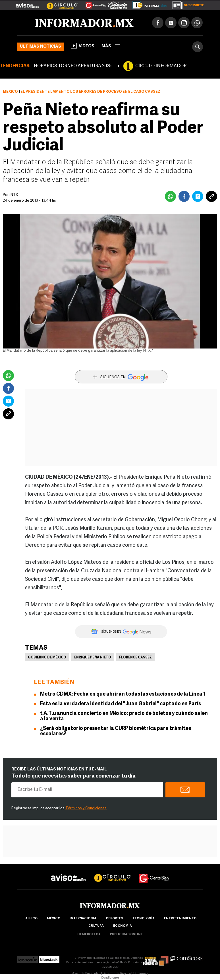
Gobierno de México (47, 658)
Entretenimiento (180, 919)
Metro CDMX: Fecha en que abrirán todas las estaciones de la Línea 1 (123, 694)
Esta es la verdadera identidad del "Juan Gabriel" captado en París (121, 704)
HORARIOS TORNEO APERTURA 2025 (73, 66)
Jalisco (31, 919)
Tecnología (144, 919)
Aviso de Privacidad (86, 974)
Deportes (115, 919)
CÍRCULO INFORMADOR (161, 66)
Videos (83, 46)
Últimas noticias (41, 47)
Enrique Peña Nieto (93, 658)
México (10, 92)
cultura (96, 926)
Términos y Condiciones (86, 808)
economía (123, 926)
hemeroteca (89, 934)
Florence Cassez (135, 658)
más (111, 46)
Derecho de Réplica (117, 974)
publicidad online (126, 934)
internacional (83, 919)
